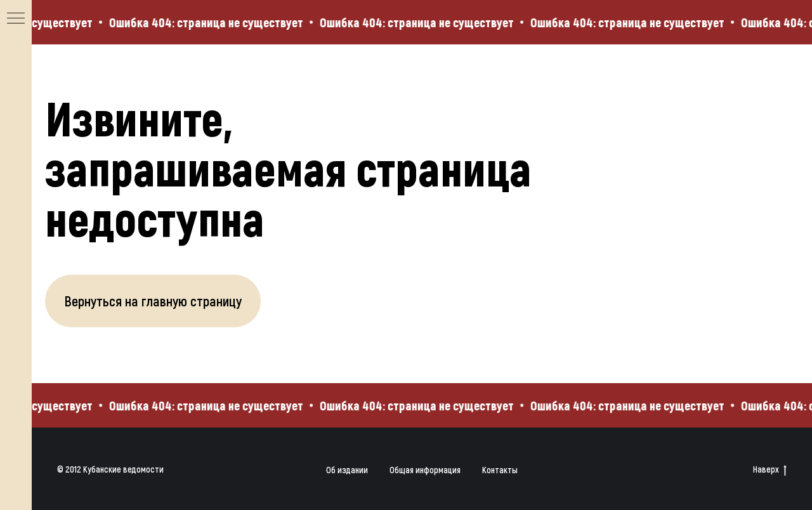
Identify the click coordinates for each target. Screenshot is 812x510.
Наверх (770, 470)
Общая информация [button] (425, 470)
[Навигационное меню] (16, 19)
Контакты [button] (500, 470)
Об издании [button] (347, 470)
